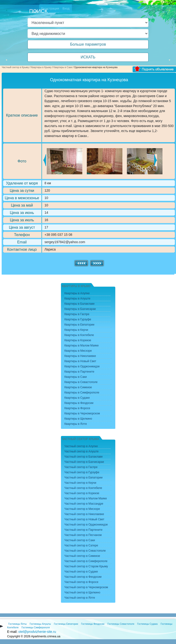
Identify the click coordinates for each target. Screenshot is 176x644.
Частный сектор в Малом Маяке (86, 498)
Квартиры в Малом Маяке (82, 346)
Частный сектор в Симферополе (86, 561)
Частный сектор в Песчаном (83, 535)
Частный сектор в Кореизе (82, 493)
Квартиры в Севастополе (81, 382)
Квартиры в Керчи (76, 330)
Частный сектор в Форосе (81, 582)
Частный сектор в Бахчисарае (84, 462)
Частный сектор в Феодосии (83, 577)
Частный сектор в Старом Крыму (86, 566)
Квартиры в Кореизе (78, 340)
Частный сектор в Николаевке (84, 514)
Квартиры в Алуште (78, 298)
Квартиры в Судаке (77, 398)
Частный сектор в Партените (83, 530)
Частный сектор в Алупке (81, 446)
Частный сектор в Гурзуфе (82, 472)
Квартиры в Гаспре (77, 314)
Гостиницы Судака (148, 624)
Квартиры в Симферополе (82, 393)
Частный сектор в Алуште (82, 451)
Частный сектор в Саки (80, 540)
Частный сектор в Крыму (15, 67)
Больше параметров (88, 44)
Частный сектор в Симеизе (82, 556)
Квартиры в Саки (63, 67)
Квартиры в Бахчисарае (80, 309)
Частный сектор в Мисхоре (82, 509)
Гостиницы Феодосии (93, 624)
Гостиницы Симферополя (36, 627)
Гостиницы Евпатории (66, 624)
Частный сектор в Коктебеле (83, 488)
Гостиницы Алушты (40, 624)
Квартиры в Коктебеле (79, 335)
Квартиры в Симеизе (78, 387)
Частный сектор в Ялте (80, 598)
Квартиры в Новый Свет (80, 361)
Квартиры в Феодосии (79, 403)
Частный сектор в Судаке (81, 572)
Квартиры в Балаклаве (80, 304)
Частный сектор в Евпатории (84, 478)
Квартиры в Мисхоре (78, 351)
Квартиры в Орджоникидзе (82, 366)
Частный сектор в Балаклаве (84, 457)
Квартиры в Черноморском (82, 413)
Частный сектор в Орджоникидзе (86, 525)
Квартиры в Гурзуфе (78, 319)
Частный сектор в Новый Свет (84, 519)
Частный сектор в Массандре (84, 504)
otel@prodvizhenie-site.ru (37, 632)
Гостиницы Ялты (17, 624)
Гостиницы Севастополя (121, 624)
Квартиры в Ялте (76, 424)
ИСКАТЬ (88, 57)
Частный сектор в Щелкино (82, 592)
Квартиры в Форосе (77, 408)
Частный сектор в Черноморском (86, 587)
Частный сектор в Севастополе (85, 551)
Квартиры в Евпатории (79, 325)
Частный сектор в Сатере (81, 545)
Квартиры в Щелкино (78, 419)
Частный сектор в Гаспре (81, 467)
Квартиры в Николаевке (80, 356)
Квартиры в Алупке (77, 293)
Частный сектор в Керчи (80, 483)
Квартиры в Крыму (41, 67)
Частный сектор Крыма (81, 439)
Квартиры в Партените (79, 372)
